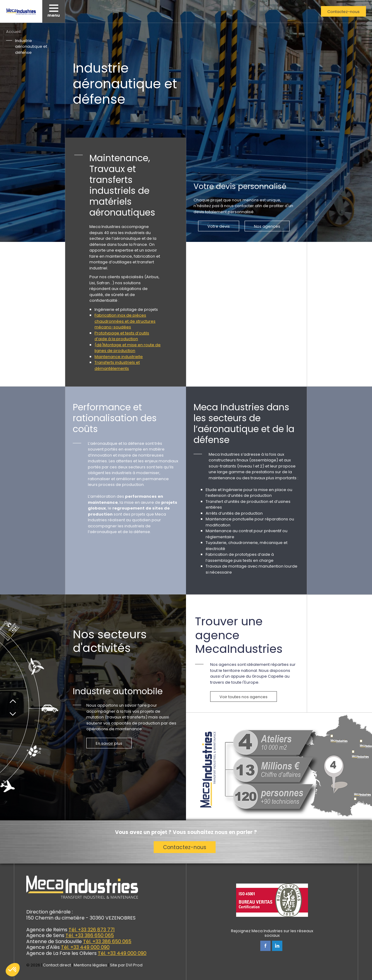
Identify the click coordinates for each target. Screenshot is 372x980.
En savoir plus (109, 743)
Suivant (13, 716)
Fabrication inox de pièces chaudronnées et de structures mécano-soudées (125, 321)
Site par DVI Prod (126, 965)
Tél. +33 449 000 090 (85, 947)
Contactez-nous (343, 12)
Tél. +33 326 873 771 (92, 930)
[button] (13, 970)
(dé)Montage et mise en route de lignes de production (128, 348)
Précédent (13, 699)
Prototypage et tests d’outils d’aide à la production (122, 336)
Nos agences (267, 226)
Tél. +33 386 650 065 (90, 935)
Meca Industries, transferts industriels (21, 11)
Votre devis (219, 226)
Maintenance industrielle (119, 357)
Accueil (13, 32)
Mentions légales (90, 965)
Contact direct (57, 965)
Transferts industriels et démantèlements (117, 365)
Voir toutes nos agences (244, 697)
